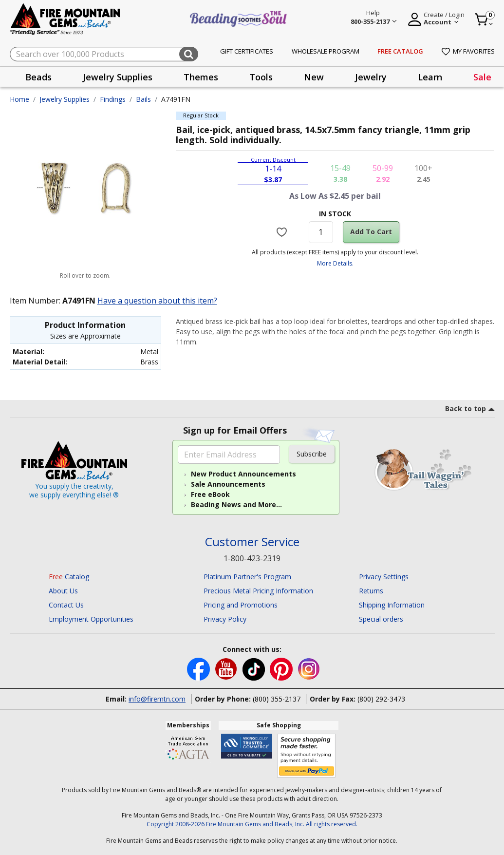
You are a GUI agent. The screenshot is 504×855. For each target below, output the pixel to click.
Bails (143, 99)
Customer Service (252, 542)
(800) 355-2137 (277, 699)
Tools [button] (261, 77)
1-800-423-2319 (252, 558)
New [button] (314, 77)
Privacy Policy (225, 619)
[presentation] (38, 77)
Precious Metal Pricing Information (258, 591)
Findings (113, 99)
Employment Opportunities (91, 619)
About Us (63, 591)
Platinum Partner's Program (247, 577)
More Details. (335, 263)
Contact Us (66, 605)
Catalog (69, 577)
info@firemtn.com (157, 699)
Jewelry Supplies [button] (118, 77)
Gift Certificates (247, 51)
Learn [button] (430, 77)
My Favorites (468, 51)
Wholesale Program (326, 51)
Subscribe (312, 454)
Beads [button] (38, 77)
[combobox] (104, 54)
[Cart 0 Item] (484, 19)
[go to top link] (470, 410)
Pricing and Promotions (241, 605)
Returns (371, 591)
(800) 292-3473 (381, 699)
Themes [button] (201, 77)
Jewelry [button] (371, 77)
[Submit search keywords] (189, 54)
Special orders (381, 619)
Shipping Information (392, 605)
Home (19, 99)
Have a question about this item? (157, 301)
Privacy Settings (384, 577)
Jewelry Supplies (65, 99)
